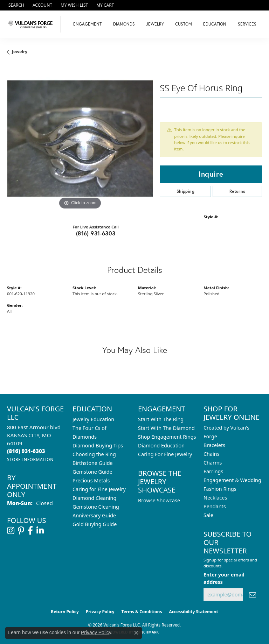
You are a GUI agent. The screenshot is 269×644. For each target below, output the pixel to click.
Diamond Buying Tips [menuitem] (98, 445)
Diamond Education (161, 445)
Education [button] (215, 24)
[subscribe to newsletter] (253, 595)
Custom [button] (184, 24)
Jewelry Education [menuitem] (93, 419)
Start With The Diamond (166, 428)
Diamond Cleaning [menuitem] (94, 498)
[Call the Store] (26, 451)
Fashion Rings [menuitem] (220, 489)
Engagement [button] (87, 24)
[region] (80, 139)
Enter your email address (224, 578)
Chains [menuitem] (212, 454)
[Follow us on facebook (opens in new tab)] (30, 531)
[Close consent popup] (136, 633)
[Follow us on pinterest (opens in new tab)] (21, 531)
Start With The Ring (161, 419)
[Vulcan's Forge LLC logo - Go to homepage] (32, 24)
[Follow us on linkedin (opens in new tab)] (40, 531)
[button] (16, 5)
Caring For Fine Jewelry (165, 454)
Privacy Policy (100, 612)
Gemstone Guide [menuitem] (92, 472)
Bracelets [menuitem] (214, 445)
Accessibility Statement (193, 612)
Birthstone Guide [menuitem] (93, 463)
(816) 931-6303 (96, 233)
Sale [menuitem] (208, 515)
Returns (237, 191)
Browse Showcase (159, 500)
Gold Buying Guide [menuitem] (95, 524)
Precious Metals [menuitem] (91, 480)
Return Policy (65, 612)
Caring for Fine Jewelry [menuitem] (99, 489)
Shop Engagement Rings (167, 437)
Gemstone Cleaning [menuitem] (96, 507)
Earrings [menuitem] (213, 471)
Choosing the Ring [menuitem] (94, 454)
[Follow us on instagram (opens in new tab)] (11, 531)
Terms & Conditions (142, 612)
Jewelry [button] (155, 24)
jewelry (20, 52)
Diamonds (124, 24)
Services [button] (247, 24)
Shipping (185, 191)
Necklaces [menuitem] (215, 498)
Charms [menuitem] (213, 463)
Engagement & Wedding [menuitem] (232, 480)
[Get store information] (30, 459)
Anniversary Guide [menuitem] (94, 515)
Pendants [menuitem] (215, 506)
